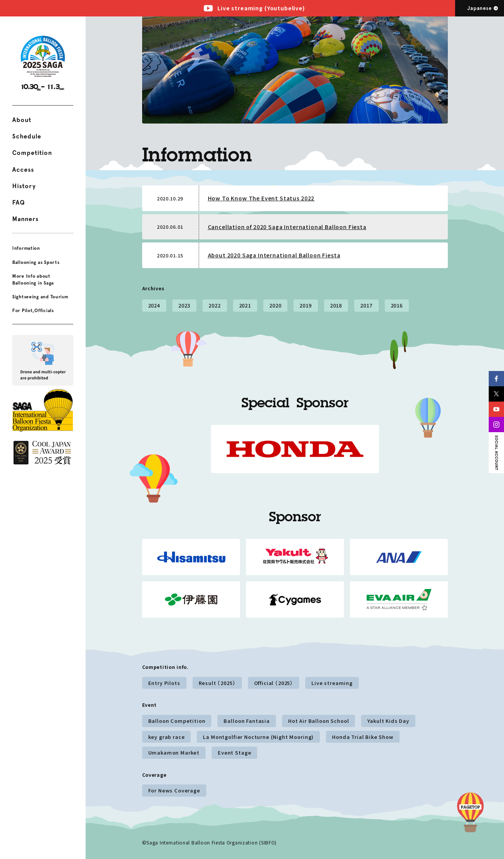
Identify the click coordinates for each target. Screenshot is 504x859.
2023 (184, 305)
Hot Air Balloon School (318, 721)
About (22, 120)
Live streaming (332, 683)
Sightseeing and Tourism (40, 297)
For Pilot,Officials (33, 311)
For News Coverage (174, 790)
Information (26, 248)
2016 (397, 305)
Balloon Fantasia (246, 721)
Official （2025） (274, 683)
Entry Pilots (164, 683)
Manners (25, 219)
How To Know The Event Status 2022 (261, 198)
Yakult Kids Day (388, 721)
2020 (275, 305)
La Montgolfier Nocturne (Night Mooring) (258, 737)
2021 (245, 305)
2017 (366, 305)
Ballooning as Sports (36, 262)
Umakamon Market (174, 752)
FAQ (19, 203)
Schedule (27, 136)
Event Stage (234, 752)
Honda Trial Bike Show (363, 737)
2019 (305, 305)
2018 (336, 305)
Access (23, 170)
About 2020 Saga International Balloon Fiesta (274, 255)
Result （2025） (217, 683)
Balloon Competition (177, 721)
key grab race (167, 737)
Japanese (479, 8)
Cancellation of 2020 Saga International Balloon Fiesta (287, 227)
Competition (32, 153)
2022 (215, 305)
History (24, 186)
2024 (154, 305)
